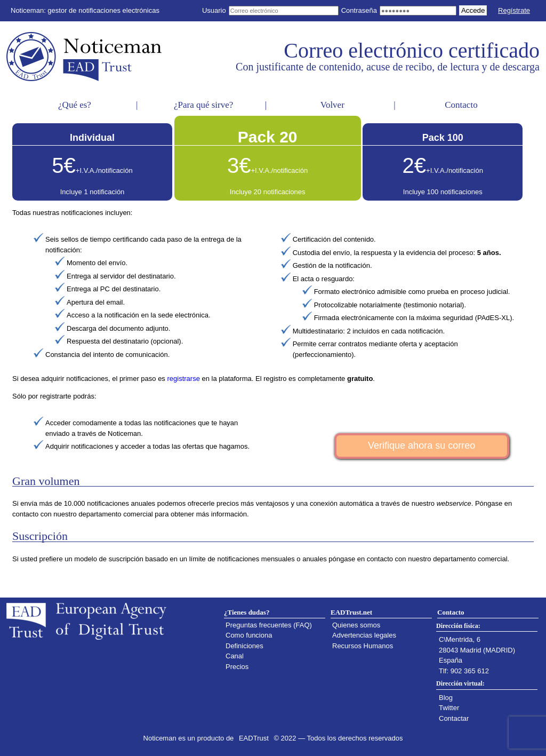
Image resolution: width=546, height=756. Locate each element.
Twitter (449, 708)
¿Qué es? (75, 105)
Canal (235, 656)
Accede (473, 10)
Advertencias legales (364, 635)
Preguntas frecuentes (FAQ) (269, 625)
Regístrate (514, 10)
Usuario (214, 10)
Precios (237, 667)
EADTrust (254, 738)
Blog (446, 698)
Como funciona (249, 635)
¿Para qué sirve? (203, 105)
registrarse (183, 379)
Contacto (461, 105)
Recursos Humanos (363, 646)
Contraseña (359, 10)
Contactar (454, 718)
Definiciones (244, 646)
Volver (332, 105)
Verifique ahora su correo (421, 445)
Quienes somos (356, 625)
